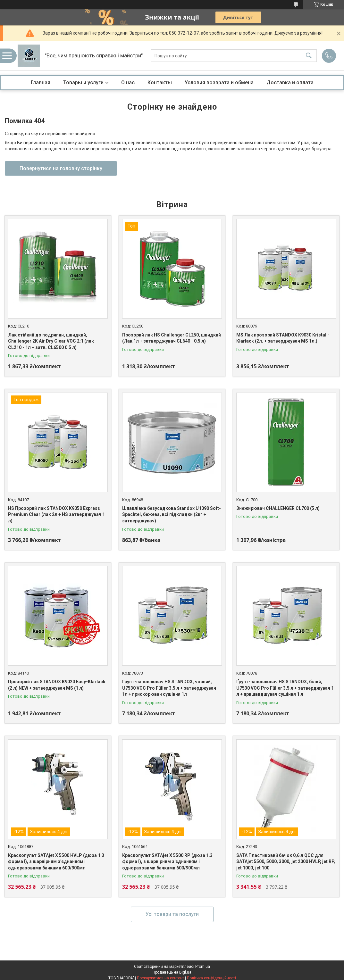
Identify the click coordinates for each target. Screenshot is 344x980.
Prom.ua (203, 967)
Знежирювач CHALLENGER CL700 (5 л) (278, 508)
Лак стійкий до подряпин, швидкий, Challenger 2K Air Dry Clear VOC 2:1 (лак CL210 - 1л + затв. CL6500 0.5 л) (51, 341)
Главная (41, 83)
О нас (128, 83)
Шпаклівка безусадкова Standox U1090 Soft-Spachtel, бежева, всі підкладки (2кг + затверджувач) (172, 515)
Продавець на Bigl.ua (172, 972)
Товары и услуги (83, 83)
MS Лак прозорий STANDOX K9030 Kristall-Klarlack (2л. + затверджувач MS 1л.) (283, 338)
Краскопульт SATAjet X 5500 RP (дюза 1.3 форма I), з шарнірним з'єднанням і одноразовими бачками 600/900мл (167, 862)
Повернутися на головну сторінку (61, 168)
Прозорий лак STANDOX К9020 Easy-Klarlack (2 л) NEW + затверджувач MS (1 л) (57, 685)
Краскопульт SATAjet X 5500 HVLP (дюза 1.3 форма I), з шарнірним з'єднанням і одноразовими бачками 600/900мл (56, 862)
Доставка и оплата (290, 83)
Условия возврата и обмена (219, 83)
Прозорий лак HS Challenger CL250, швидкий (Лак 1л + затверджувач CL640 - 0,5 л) (172, 338)
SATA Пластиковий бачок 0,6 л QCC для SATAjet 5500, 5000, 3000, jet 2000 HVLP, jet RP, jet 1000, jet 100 (286, 862)
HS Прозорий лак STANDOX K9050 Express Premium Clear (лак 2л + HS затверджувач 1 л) (56, 515)
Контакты (160, 83)
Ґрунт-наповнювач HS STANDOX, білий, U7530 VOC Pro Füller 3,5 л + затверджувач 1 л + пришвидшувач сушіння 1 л (285, 688)
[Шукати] (309, 56)
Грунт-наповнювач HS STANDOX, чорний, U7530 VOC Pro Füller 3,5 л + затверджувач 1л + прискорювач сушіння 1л (169, 688)
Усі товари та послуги (172, 914)
